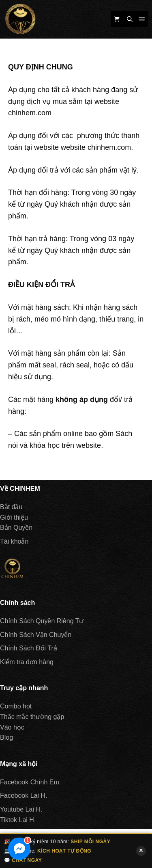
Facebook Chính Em (30, 782)
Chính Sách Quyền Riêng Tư (42, 621)
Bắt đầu (11, 507)
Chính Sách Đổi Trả (29, 648)
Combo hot (16, 706)
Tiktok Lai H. (18, 820)
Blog (6, 737)
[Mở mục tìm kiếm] (130, 19)
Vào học (12, 727)
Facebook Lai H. (24, 796)
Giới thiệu (14, 517)
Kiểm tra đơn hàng (27, 662)
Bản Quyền (16, 528)
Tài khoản (14, 541)
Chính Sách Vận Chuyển (36, 635)
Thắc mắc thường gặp (32, 717)
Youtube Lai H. (21, 809)
